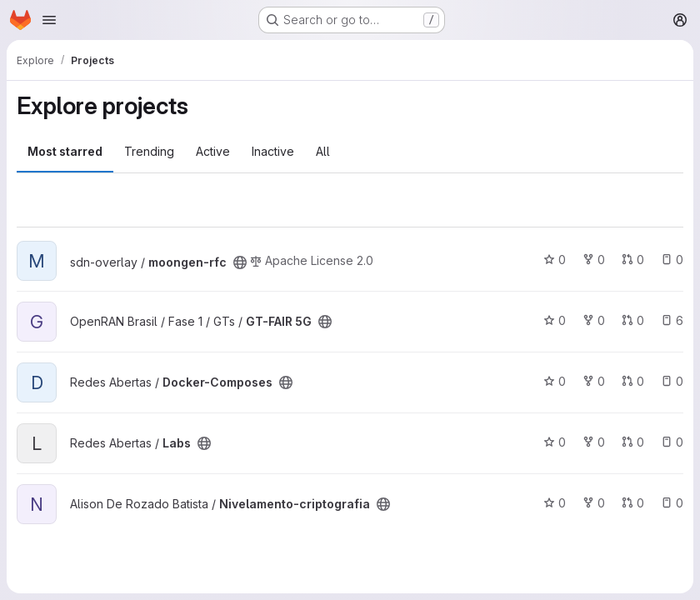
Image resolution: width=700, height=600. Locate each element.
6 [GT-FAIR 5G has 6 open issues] (672, 320)
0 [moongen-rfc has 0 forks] (594, 260)
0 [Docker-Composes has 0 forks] (594, 381)
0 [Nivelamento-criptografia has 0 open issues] (672, 503)
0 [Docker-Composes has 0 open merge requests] (633, 381)
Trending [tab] (149, 151)
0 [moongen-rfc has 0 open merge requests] (633, 260)
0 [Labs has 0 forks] (594, 442)
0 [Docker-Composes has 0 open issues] (672, 381)
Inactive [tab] (273, 151)
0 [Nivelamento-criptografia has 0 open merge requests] (633, 503)
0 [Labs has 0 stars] (555, 442)
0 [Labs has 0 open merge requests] (633, 442)
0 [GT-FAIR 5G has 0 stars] (555, 320)
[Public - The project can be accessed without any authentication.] (240, 262)
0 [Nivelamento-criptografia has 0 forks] (594, 503)
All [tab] (323, 151)
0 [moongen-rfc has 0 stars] (555, 260)
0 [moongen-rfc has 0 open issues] (672, 260)
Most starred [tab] (65, 151)
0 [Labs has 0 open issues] (672, 442)
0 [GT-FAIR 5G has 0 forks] (594, 320)
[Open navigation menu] (49, 20)
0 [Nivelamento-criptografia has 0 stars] (555, 503)
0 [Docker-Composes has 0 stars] (555, 381)
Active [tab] (213, 151)
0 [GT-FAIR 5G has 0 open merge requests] (633, 320)
